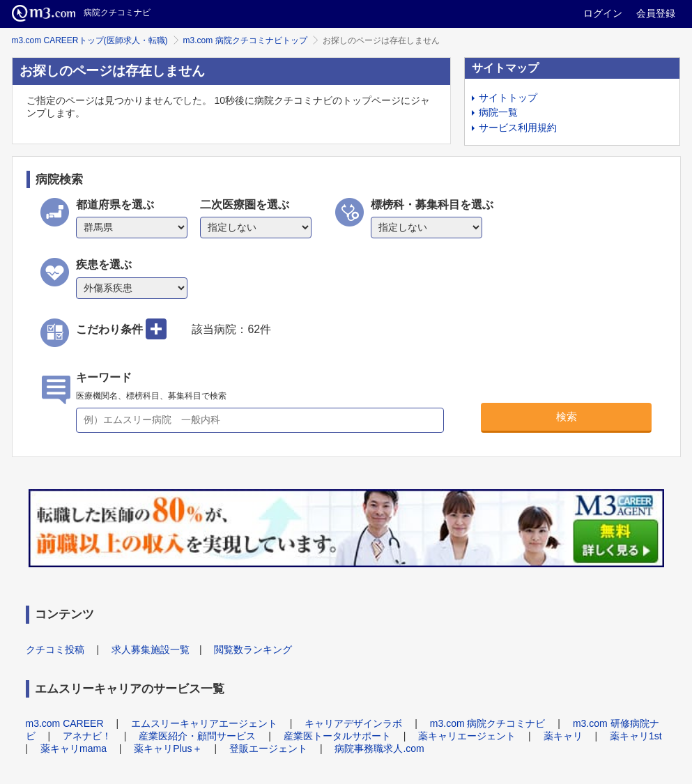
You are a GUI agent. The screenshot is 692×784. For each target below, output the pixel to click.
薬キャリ (563, 736)
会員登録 (656, 13)
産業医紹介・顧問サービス (197, 736)
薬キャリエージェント (467, 736)
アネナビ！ (87, 736)
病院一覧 (498, 112)
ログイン (603, 13)
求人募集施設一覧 (151, 650)
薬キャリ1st (636, 736)
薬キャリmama (74, 748)
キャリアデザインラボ (353, 723)
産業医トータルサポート (337, 736)
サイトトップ (508, 98)
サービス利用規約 (518, 128)
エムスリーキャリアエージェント (204, 723)
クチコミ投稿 (55, 650)
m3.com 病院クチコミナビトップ (245, 40)
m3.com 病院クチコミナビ (488, 723)
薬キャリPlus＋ (168, 748)
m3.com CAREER (65, 723)
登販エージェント (268, 748)
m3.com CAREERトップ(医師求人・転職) (90, 40)
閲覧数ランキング (253, 650)
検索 (567, 416)
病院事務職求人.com (379, 748)
